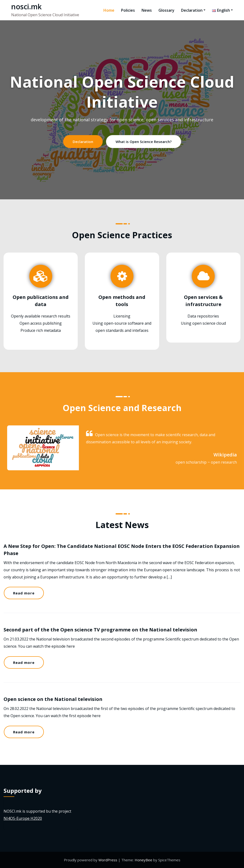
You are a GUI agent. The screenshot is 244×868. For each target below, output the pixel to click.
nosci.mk (26, 7)
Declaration (193, 10)
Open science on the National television (53, 699)
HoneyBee (143, 860)
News (147, 10)
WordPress (108, 860)
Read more (24, 593)
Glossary (166, 10)
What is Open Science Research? (144, 142)
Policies (128, 10)
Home (109, 10)
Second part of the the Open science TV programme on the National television (100, 630)
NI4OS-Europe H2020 (23, 818)
